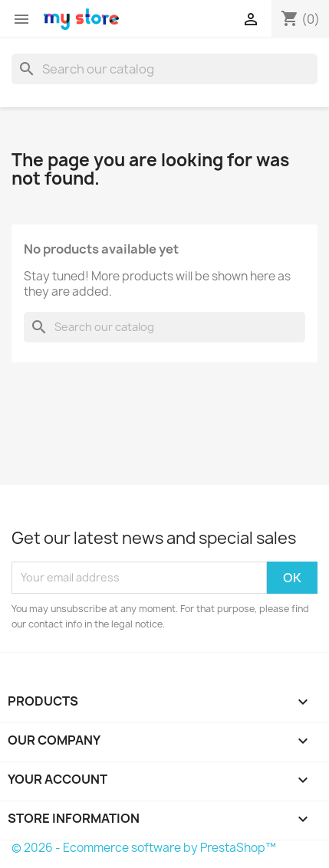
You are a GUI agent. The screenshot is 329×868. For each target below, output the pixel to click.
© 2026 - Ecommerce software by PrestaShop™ (144, 848)
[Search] (164, 69)
